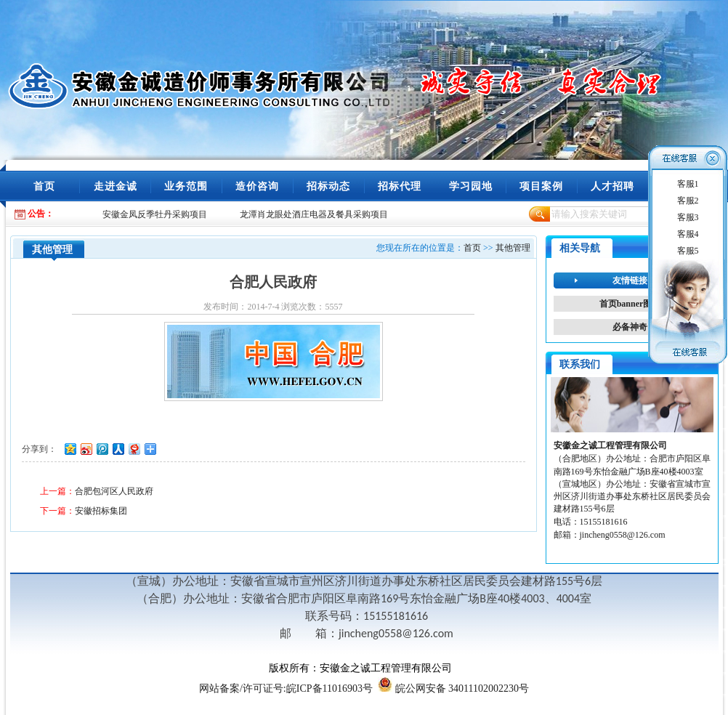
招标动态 (328, 186)
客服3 (688, 217)
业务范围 (186, 186)
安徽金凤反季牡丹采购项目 (155, 214)
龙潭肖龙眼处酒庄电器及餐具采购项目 (314, 214)
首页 (44, 186)
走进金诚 (116, 186)
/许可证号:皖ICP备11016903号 (286, 688)
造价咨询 (257, 186)
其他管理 (513, 248)
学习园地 (471, 186)
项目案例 (541, 186)
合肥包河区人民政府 (114, 491)
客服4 (688, 234)
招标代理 (400, 186)
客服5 (688, 251)
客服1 (688, 184)
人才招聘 (612, 186)
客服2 (688, 201)
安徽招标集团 (101, 511)
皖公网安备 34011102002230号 (462, 688)
